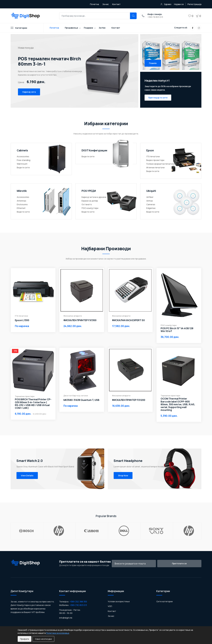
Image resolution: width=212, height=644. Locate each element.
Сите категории (165, 601)
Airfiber (150, 197)
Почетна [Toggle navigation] (54, 28)
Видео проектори (155, 160)
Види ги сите (23, 167)
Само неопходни (43, 639)
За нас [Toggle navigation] (102, 28)
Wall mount (22, 164)
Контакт (116, 4)
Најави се (179, 4)
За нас (106, 4)
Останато (87, 204)
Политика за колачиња (58, 633)
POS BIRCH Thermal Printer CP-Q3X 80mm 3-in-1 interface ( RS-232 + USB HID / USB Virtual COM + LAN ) (33, 404)
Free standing (24, 160)
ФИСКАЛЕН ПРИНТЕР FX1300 (80, 320)
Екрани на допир (90, 201)
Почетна (94, 4)
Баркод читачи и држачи (94, 197)
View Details (27, 475)
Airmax (150, 201)
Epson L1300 (22, 320)
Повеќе (153, 63)
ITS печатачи (153, 156)
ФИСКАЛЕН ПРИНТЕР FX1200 (129, 400)
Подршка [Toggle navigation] (88, 28)
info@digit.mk (66, 618)
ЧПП (110, 606)
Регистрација (194, 4)
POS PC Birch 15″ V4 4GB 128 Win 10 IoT (177, 330)
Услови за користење (119, 601)
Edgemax (151, 208)
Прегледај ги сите (158, 98)
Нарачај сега (29, 92)
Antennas (21, 201)
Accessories (23, 156)
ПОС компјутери (90, 208)
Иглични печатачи (155, 167)
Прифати (25, 639)
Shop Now (123, 475)
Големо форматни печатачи (161, 164)
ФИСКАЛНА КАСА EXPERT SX (128, 320)
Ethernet (21, 208)
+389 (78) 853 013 (78, 605)
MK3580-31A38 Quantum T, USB (81, 400)
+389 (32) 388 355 (78, 602)
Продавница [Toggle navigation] (71, 28)
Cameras (151, 204)
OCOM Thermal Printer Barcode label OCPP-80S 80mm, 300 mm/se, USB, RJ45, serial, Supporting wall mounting (178, 404)
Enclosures (22, 204)
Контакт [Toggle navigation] (116, 28)
